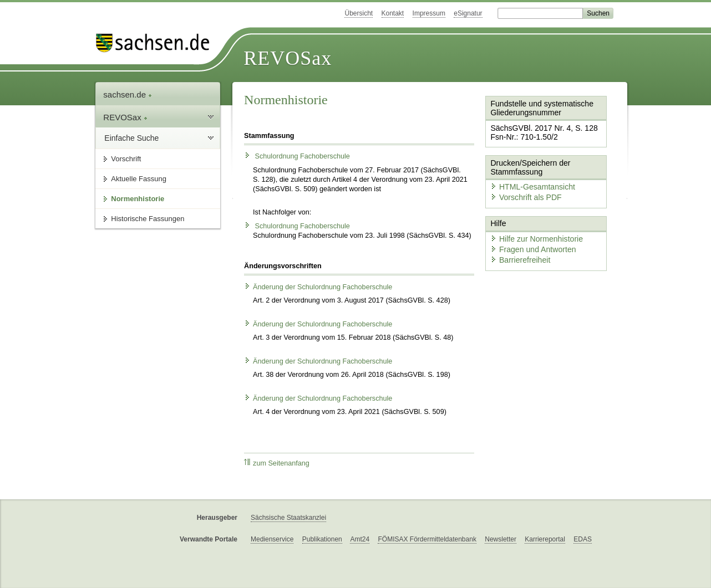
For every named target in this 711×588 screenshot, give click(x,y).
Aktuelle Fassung (139, 179)
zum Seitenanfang (277, 463)
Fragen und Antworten (529, 239)
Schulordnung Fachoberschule (297, 156)
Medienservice (272, 539)
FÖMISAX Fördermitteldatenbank (427, 539)
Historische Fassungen (148, 219)
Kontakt (393, 13)
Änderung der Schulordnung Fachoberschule (318, 287)
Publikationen (322, 539)
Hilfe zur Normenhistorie (532, 229)
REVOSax (288, 58)
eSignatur (468, 13)
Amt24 (360, 539)
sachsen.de (128, 94)
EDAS (583, 539)
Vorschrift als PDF (522, 190)
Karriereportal (545, 539)
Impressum (429, 13)
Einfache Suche (131, 138)
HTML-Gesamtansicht (528, 180)
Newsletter (501, 539)
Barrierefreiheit (517, 248)
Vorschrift (126, 159)
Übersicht (359, 13)
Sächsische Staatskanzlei (288, 518)
